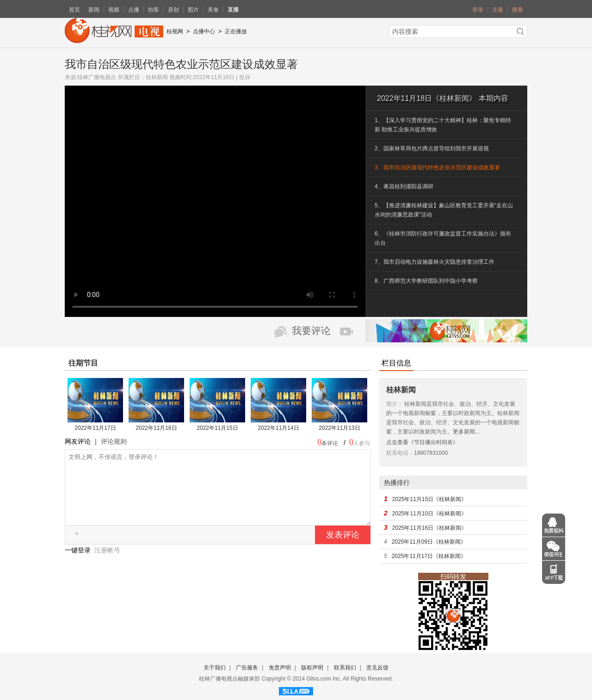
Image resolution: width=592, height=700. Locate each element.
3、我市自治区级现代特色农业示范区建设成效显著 (437, 167)
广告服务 (247, 668)
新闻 (94, 10)
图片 (193, 10)
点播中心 (204, 31)
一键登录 (79, 564)
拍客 (154, 10)
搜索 (518, 10)
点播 (134, 10)
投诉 (245, 77)
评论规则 (114, 441)
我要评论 (311, 331)
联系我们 (345, 668)
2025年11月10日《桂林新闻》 (429, 514)
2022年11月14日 (278, 428)
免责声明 (280, 668)
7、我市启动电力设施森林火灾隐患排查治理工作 (435, 262)
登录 (478, 10)
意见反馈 (377, 668)
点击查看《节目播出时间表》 (422, 442)
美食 (213, 10)
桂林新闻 (157, 77)
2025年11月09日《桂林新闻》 (429, 542)
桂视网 (175, 31)
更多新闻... (466, 432)
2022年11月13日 (339, 428)
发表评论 (343, 549)
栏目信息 (396, 363)
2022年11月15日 (217, 428)
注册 (498, 10)
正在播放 (236, 31)
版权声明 (312, 668)
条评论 (330, 443)
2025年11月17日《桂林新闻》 (429, 556)
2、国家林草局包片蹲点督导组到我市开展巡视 (432, 149)
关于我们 (215, 668)
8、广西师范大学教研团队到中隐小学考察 (426, 281)
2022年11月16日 (156, 428)
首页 (74, 10)
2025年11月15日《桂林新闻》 (429, 499)
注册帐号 (107, 564)
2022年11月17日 (95, 428)
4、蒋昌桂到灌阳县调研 (404, 186)
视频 (114, 10)
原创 (173, 10)
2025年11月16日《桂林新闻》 (429, 528)
